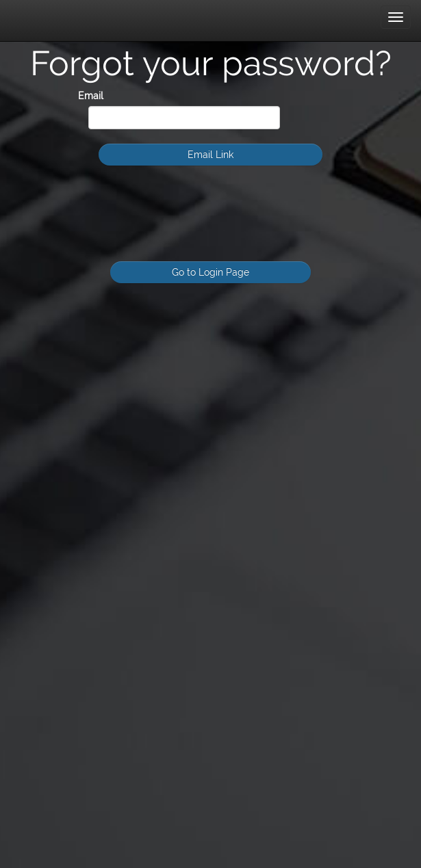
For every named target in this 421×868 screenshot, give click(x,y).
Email (91, 96)
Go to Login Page (210, 272)
